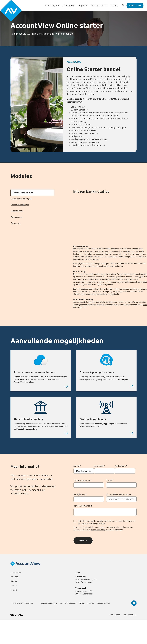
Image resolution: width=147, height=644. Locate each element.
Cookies (91, 604)
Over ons (14, 578)
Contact (133, 5)
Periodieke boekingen (20, 205)
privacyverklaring (98, 530)
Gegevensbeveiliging (49, 604)
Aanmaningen (17, 217)
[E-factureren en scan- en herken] (66, 386)
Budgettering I (17, 211)
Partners (14, 586)
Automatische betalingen (21, 199)
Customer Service (99, 6)
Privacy (82, 604)
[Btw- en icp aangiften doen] (132, 386)
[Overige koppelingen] (132, 433)
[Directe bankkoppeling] (66, 433)
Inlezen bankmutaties (23, 193)
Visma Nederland (130, 616)
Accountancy (68, 6)
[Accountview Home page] (9, 6)
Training (114, 6)
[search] (123, 6)
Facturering (16, 223)
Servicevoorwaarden (68, 604)
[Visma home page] (17, 616)
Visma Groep (115, 616)
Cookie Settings (104, 604)
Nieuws (14, 582)
